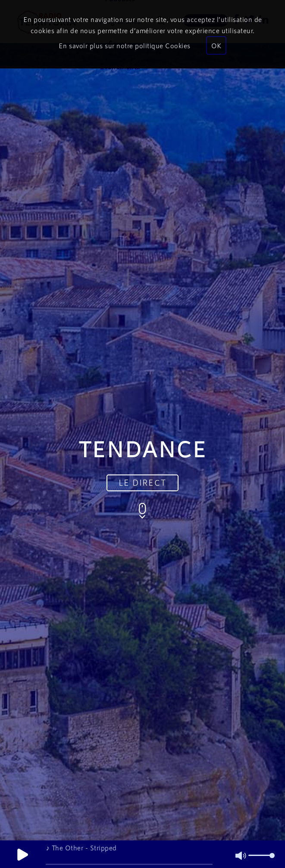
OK (216, 45)
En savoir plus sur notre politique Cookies (125, 45)
